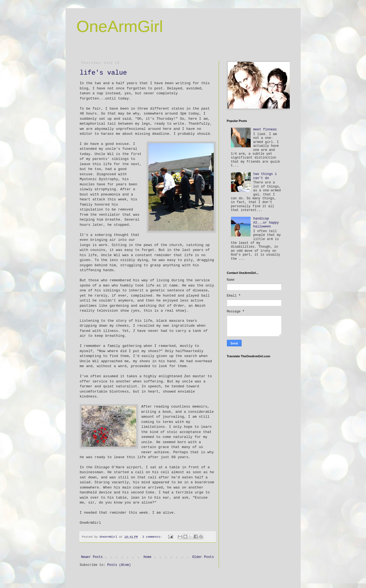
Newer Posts (92, 557)
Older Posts (203, 557)
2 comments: (153, 537)
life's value (103, 73)
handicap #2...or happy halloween (266, 223)
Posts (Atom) (119, 565)
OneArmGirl (120, 26)
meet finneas (265, 130)
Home (147, 557)
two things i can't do (265, 176)
